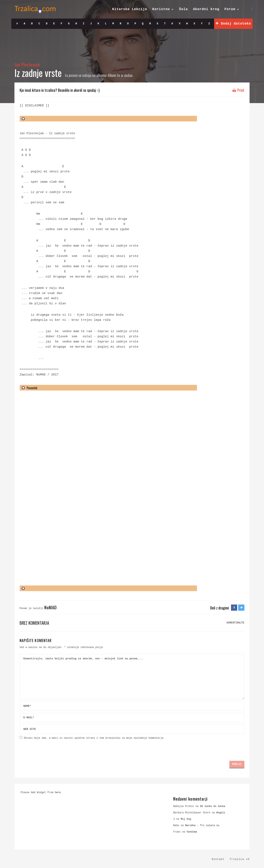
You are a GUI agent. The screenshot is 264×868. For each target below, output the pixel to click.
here (58, 793)
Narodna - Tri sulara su (202, 826)
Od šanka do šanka (213, 806)
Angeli (221, 813)
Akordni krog (206, 9)
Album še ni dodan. (120, 75)
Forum (230, 9)
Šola (183, 9)
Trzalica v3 (240, 859)
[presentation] (51, 749)
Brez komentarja (34, 623)
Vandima (192, 832)
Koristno (161, 9)
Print (238, 90)
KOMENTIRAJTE (236, 623)
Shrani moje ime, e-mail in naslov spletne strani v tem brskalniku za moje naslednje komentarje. (94, 738)
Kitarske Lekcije (130, 9)
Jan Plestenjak (27, 64)
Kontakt (218, 859)
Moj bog (186, 819)
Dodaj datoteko (233, 24)
